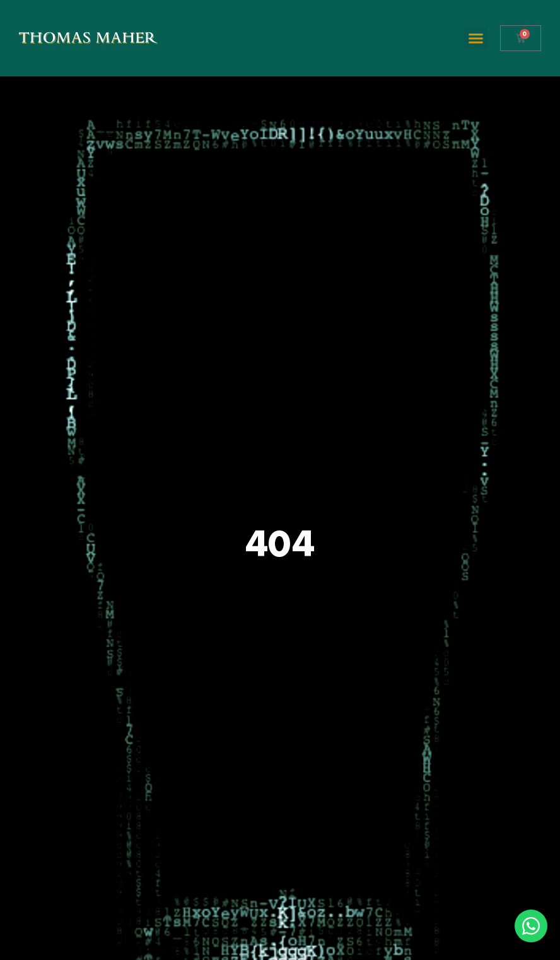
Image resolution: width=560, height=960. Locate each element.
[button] (476, 38)
